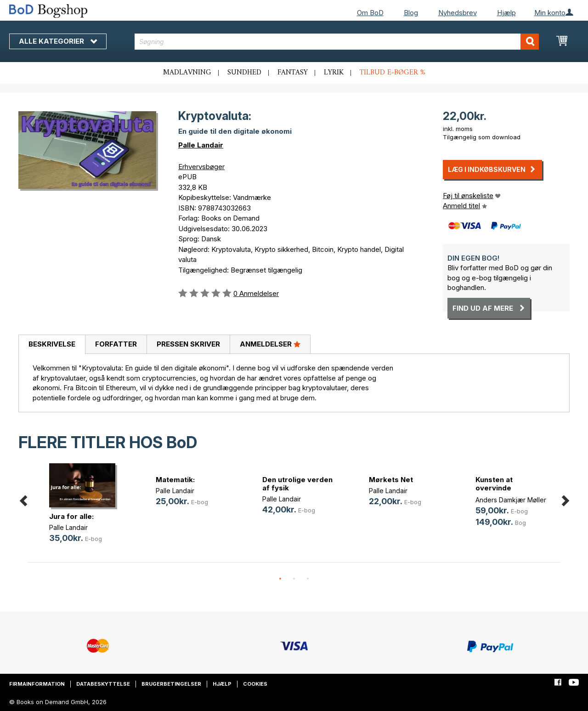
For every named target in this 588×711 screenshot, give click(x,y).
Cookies (255, 684)
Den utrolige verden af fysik (297, 484)
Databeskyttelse (103, 684)
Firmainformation (37, 684)
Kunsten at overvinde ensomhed (494, 488)
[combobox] (337, 42)
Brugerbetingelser (171, 684)
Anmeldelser (270, 344)
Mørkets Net (391, 480)
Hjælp (506, 13)
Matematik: (175, 480)
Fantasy (293, 73)
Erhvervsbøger (201, 167)
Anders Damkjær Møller (511, 500)
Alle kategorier (58, 41)
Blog (411, 13)
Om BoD (370, 13)
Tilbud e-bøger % (393, 73)
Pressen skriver (188, 344)
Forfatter (116, 344)
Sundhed (244, 73)
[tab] (52, 345)
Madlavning (187, 73)
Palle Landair (201, 145)
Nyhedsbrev (458, 13)
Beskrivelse (52, 344)
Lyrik (334, 73)
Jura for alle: (71, 516)
